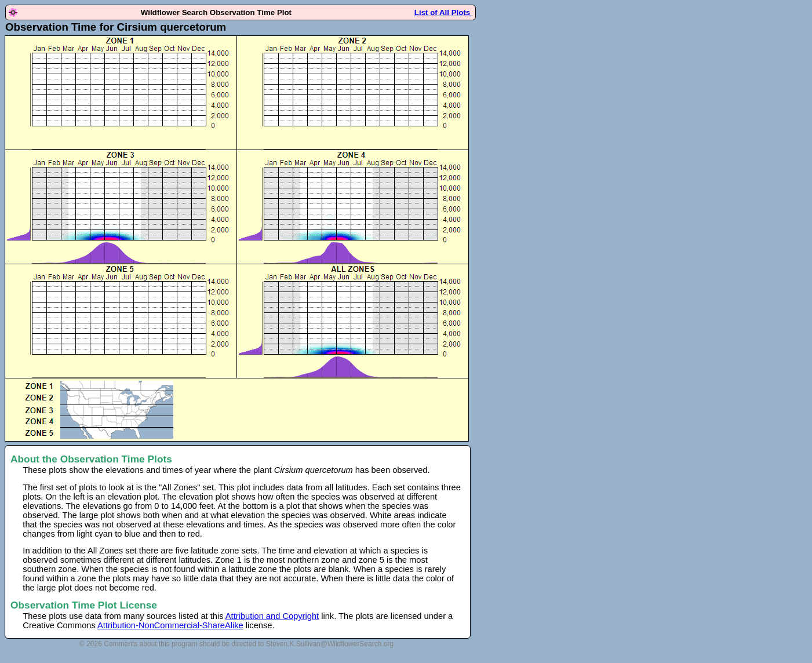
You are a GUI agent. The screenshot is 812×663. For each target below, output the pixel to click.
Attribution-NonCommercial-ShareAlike (170, 625)
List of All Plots (443, 12)
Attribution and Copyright (272, 616)
